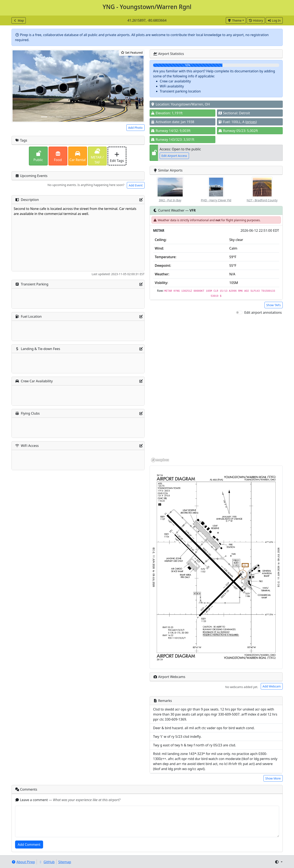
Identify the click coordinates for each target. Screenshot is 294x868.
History (256, 20)
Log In (274, 20)
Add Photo (135, 128)
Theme (235, 20)
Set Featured (132, 53)
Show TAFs (274, 305)
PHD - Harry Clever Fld (216, 200)
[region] (216, 389)
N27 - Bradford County (262, 200)
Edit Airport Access (174, 156)
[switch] (239, 312)
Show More (273, 778)
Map (19, 20)
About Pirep (23, 862)
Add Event (136, 185)
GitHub (47, 862)
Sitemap (65, 862)
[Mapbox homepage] (160, 460)
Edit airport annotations (263, 312)
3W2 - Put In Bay (170, 200)
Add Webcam (272, 686)
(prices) (251, 122)
